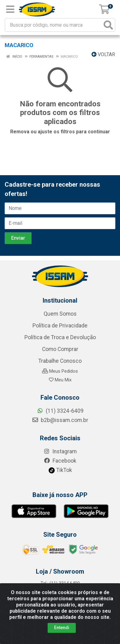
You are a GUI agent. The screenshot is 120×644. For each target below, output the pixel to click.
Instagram (60, 451)
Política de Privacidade (60, 326)
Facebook (60, 461)
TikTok (60, 470)
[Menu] (10, 9)
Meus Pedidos (60, 371)
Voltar (103, 54)
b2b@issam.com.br (60, 420)
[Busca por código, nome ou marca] (54, 25)
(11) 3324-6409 (60, 411)
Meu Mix (60, 380)
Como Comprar (60, 349)
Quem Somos (60, 314)
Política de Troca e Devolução (60, 337)
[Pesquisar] (108, 25)
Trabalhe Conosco (60, 361)
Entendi (62, 628)
